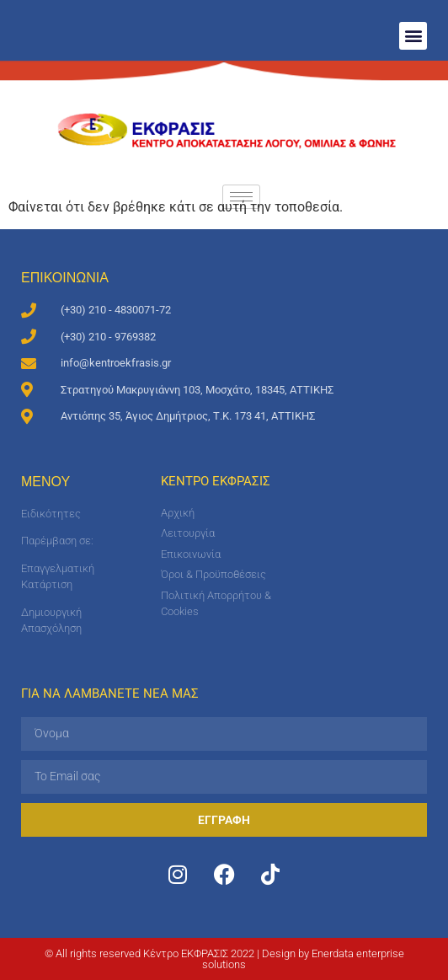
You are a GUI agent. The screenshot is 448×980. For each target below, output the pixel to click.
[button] (413, 36)
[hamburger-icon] (241, 197)
